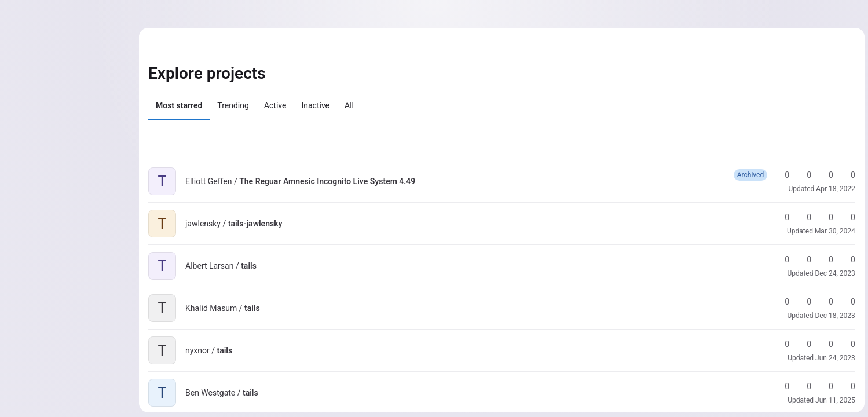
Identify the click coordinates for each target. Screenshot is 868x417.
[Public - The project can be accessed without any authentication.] (424, 181)
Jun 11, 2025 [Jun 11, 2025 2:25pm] (834, 400)
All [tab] (349, 105)
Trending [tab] (233, 105)
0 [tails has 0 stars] (781, 259)
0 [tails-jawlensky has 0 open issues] (847, 217)
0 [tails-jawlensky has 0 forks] (803, 217)
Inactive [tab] (315, 105)
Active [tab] (275, 105)
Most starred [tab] (179, 105)
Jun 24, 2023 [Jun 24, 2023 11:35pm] (834, 358)
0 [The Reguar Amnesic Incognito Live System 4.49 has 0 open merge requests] (825, 175)
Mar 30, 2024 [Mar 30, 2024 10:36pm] (834, 231)
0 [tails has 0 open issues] (847, 259)
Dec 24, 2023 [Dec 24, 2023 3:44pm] (834, 273)
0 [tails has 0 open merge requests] (825, 259)
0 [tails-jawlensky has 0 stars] (781, 217)
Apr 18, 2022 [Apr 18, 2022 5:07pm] (835, 189)
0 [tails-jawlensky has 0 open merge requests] (825, 217)
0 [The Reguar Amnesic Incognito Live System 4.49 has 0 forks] (803, 175)
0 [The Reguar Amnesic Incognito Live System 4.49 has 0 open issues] (847, 175)
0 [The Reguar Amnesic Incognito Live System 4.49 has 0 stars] (781, 175)
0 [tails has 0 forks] (803, 259)
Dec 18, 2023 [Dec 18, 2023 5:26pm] (834, 316)
